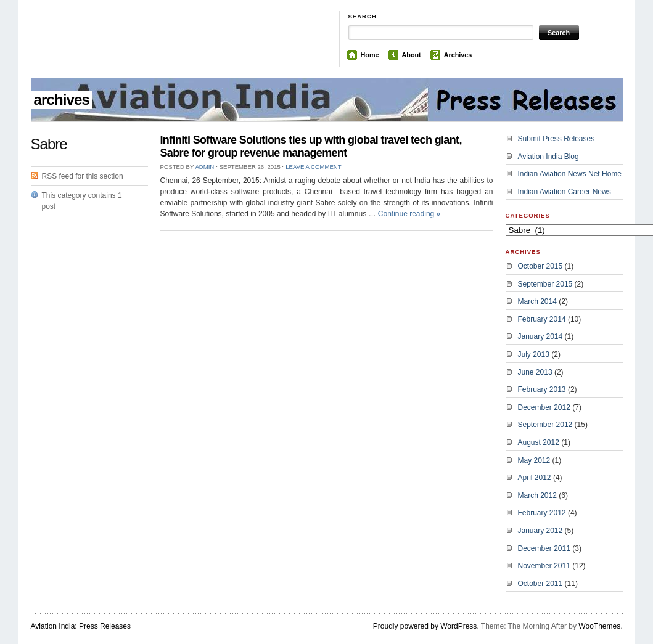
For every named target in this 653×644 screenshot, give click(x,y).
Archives (458, 55)
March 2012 (537, 495)
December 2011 (544, 548)
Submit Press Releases (556, 139)
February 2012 (542, 513)
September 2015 (545, 284)
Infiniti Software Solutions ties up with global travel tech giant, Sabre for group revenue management (311, 146)
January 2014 (540, 336)
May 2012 (534, 460)
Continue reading (409, 214)
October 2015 (540, 266)
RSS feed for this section (83, 176)
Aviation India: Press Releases (81, 626)
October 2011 (540, 584)
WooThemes (599, 626)
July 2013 (534, 354)
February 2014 (542, 319)
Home (370, 55)
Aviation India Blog (548, 157)
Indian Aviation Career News (565, 192)
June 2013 (535, 372)
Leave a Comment (313, 167)
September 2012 (545, 425)
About (412, 55)
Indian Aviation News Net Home (570, 174)
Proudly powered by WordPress (425, 626)
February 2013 (542, 389)
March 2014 (537, 301)
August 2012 (539, 442)
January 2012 (540, 531)
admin (204, 167)
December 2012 (544, 407)
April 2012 (535, 478)
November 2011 (544, 566)
